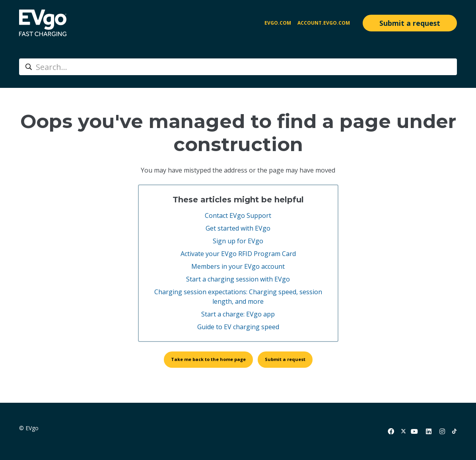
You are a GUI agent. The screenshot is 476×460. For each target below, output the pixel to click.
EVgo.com (278, 23)
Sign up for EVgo (238, 241)
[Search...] (238, 67)
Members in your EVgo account (238, 266)
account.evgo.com (324, 23)
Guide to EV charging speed (238, 327)
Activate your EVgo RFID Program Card (238, 254)
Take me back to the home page (208, 359)
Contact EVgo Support (238, 215)
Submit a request (410, 23)
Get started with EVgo (238, 228)
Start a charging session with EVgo (238, 279)
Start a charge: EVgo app (238, 314)
